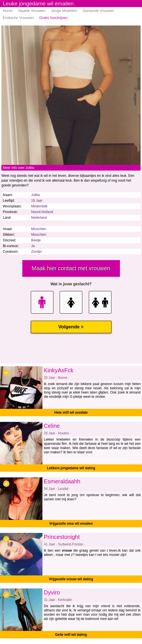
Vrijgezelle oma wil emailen (71, 524)
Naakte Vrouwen (32, 11)
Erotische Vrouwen (18, 18)
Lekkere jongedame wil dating (71, 468)
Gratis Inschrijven (53, 18)
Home (8, 11)
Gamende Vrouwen (98, 11)
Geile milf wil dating (71, 635)
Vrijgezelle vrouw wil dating (71, 579)
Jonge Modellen (64, 11)
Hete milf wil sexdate (71, 413)
